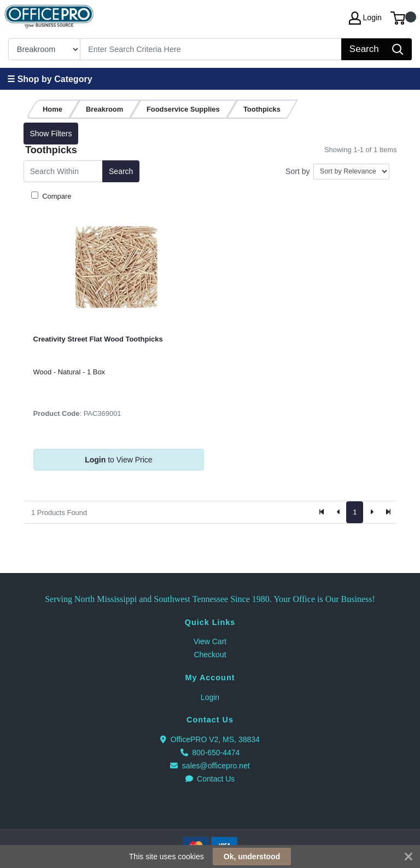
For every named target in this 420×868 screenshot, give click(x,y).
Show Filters (51, 134)
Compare (56, 196)
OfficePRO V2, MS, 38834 (210, 739)
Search (121, 171)
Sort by (297, 171)
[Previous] (339, 512)
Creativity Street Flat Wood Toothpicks (98, 339)
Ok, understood (252, 857)
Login (210, 697)
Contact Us (210, 779)
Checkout (210, 655)
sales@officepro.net (210, 766)
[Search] (211, 49)
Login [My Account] (365, 18)
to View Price (118, 460)
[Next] (371, 512)
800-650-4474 (210, 753)
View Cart (210, 641)
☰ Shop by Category (49, 79)
